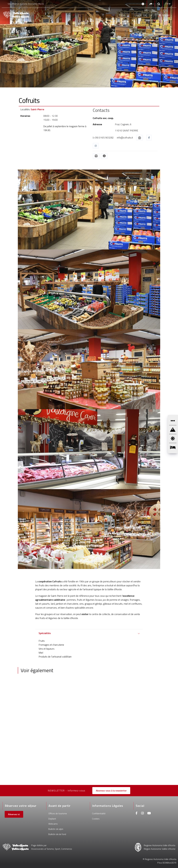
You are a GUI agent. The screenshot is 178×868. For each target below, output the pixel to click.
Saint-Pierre (37, 109)
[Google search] (159, 4)
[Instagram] (142, 814)
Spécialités (45, 633)
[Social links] (151, 4)
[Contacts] (143, 4)
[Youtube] (149, 814)
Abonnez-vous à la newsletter (111, 791)
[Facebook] (137, 814)
